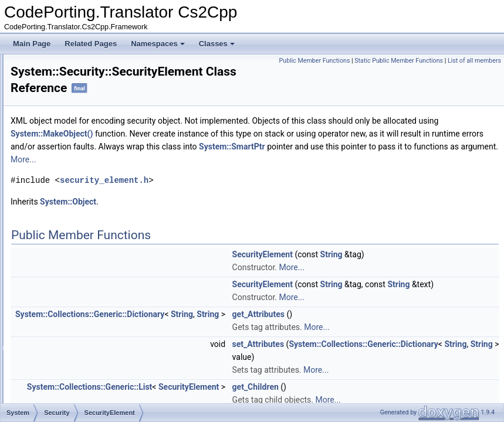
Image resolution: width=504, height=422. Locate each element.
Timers (59, 325)
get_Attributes (405, 341)
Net (54, 93)
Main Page (32, 44)
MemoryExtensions (78, 80)
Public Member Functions (369, 61)
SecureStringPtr (82, 247)
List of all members (474, 74)
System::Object (215, 215)
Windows (62, 376)
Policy (67, 196)
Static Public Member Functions (454, 61)
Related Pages (91, 44)
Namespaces (158, 44)
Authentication (80, 157)
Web (55, 363)
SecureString (78, 209)
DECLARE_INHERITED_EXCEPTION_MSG (127, 260)
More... (256, 173)
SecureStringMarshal (90, 222)
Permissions (77, 183)
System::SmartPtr (291, 160)
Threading (64, 312)
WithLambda (68, 389)
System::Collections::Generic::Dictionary (236, 341)
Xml (54, 402)
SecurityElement (83, 234)
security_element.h (251, 194)
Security (61, 144)
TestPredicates (71, 286)
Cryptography (79, 170)
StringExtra (65, 273)
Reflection (64, 105)
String (478, 268)
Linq (55, 67)
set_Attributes (405, 370)
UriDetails (63, 350)
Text (55, 299)
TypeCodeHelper (75, 338)
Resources (65, 118)
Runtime (61, 131)
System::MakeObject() (311, 134)
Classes (217, 44)
